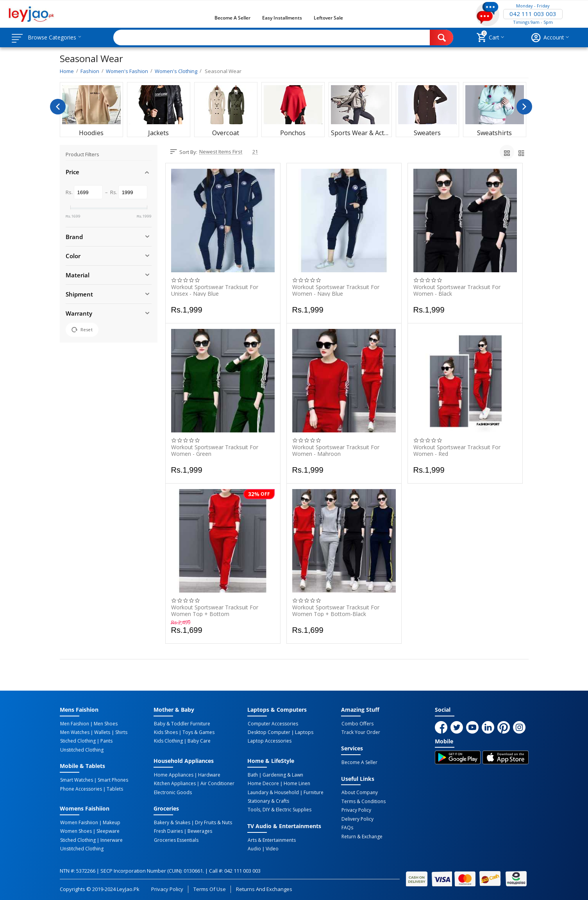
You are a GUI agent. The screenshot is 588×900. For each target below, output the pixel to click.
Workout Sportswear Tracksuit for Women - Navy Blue (336, 290)
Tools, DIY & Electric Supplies (279, 809)
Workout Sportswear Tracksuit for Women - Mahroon (336, 450)
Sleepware (107, 830)
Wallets (101, 732)
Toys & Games (197, 732)
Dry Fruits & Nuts (212, 821)
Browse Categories (54, 37)
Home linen (296, 783)
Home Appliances (173, 774)
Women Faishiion (79, 821)
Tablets (114, 788)
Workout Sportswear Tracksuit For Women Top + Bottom (215, 611)
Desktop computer (269, 732)
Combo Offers (357, 724)
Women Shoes (76, 830)
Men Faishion (74, 724)
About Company (359, 792)
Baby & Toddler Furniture (182, 724)
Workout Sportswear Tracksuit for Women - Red (457, 450)
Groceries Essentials (176, 839)
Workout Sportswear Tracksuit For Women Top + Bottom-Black (336, 611)
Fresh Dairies (168, 830)
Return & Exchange (362, 835)
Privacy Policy (356, 809)
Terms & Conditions (363, 801)
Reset (82, 330)
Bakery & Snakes (172, 821)
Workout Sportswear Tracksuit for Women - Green (215, 450)
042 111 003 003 (533, 14)
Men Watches (74, 732)
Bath (252, 774)
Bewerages (199, 830)
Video (271, 847)
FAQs (347, 827)
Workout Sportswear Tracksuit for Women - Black (457, 290)
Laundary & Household (273, 791)
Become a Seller (232, 18)
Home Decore (263, 783)
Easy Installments (282, 18)
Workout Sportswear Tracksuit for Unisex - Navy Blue (215, 290)
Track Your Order (360, 732)
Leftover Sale (328, 18)
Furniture (312, 791)
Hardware (208, 774)
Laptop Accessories (269, 741)
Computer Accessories (273, 724)
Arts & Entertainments (271, 839)
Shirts (119, 732)
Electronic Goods (172, 791)
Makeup (110, 821)
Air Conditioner (216, 783)
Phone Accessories (81, 788)
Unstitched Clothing (81, 750)
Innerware (110, 839)
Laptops (303, 732)
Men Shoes (105, 724)
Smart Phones (112, 779)
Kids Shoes (165, 732)
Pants (105, 741)
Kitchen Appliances (174, 783)
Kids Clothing (168, 741)
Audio (254, 847)
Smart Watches (76, 779)
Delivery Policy (357, 818)
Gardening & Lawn (282, 774)
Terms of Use (210, 887)
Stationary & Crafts (268, 800)
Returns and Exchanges (264, 887)
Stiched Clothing (78, 741)
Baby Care (198, 741)
